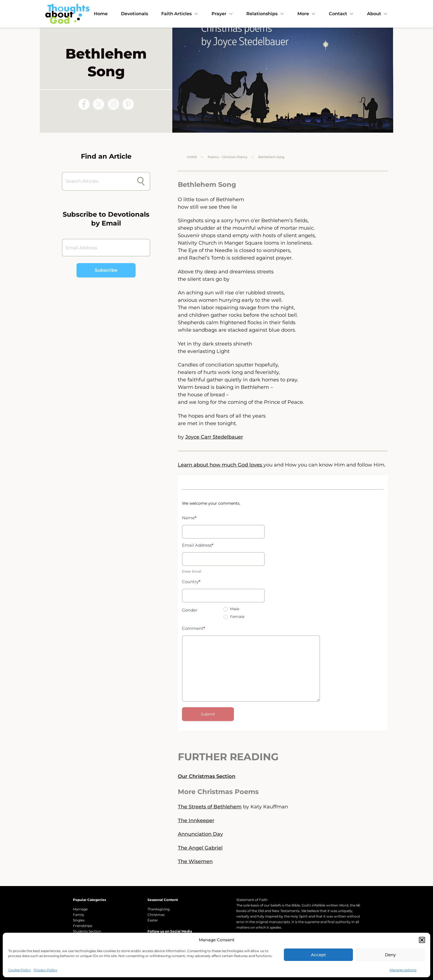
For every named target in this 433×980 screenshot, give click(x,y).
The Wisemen (195, 861)
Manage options (403, 970)
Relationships (265, 14)
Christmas (156, 915)
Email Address (198, 545)
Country (191, 582)
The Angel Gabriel (200, 848)
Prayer (222, 14)
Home (101, 14)
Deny (390, 955)
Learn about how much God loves (221, 465)
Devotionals (134, 14)
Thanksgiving (159, 909)
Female (234, 617)
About (377, 14)
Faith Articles (180, 14)
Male (231, 609)
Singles (79, 920)
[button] (422, 940)
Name (189, 518)
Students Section (87, 931)
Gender (190, 610)
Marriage (80, 909)
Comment (194, 628)
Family (79, 915)
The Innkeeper (196, 821)
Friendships (83, 926)
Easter (153, 920)
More (307, 14)
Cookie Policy (20, 970)
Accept (318, 955)
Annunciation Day (200, 834)
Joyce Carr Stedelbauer (214, 437)
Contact (341, 14)
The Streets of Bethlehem (210, 807)
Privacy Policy (45, 970)
